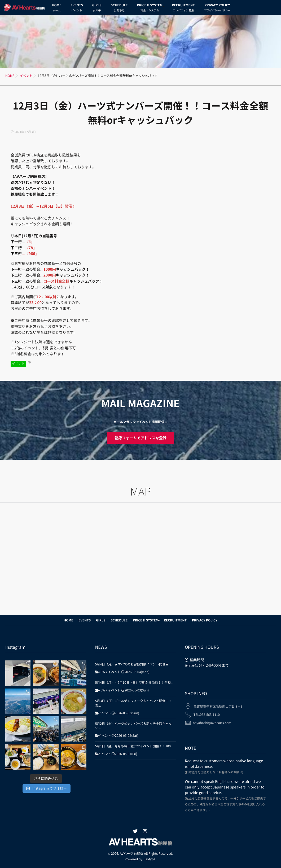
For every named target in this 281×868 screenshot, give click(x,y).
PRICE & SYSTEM (150, 8)
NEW (102, 672)
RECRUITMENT (183, 8)
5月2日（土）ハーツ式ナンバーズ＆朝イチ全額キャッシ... (133, 726)
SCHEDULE (119, 8)
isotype (150, 859)
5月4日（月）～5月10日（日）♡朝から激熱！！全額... (134, 683)
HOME (57, 8)
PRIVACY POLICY (217, 8)
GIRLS (97, 8)
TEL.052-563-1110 (207, 711)
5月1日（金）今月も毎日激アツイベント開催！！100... (134, 746)
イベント (18, 364)
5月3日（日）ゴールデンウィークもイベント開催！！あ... (133, 703)
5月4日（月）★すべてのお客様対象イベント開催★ (132, 664)
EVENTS (77, 8)
